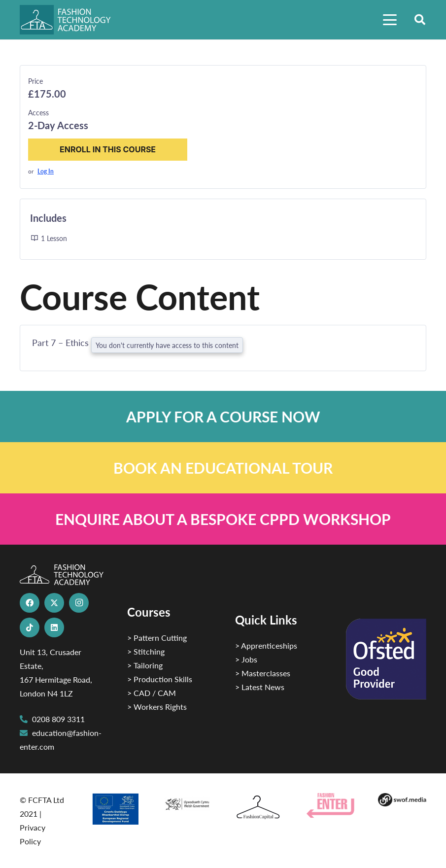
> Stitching (146, 651)
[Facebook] (30, 603)
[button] (390, 20)
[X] (54, 603)
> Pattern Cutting (157, 638)
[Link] (223, 417)
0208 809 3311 (58, 719)
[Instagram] (79, 603)
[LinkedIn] (54, 627)
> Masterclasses (263, 673)
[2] (115, 809)
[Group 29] (330, 805)
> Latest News (260, 687)
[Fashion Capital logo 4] (258, 808)
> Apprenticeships (266, 645)
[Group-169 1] (402, 800)
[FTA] (71, 20)
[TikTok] (30, 627)
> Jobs (246, 659)
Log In (46, 171)
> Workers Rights (157, 707)
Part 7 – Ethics (62, 342)
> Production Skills (160, 679)
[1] (187, 802)
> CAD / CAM (152, 693)
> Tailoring (145, 665)
